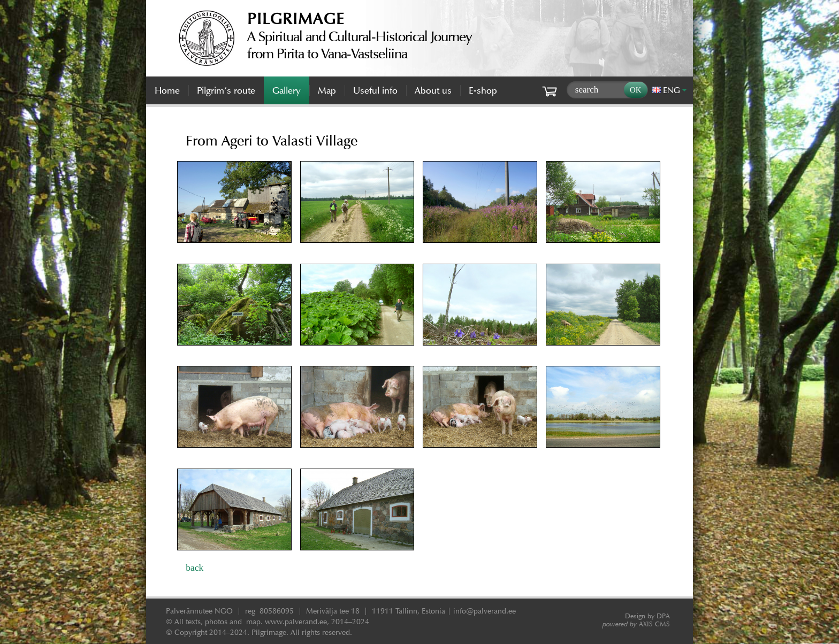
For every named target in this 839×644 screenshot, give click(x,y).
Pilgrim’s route (226, 90)
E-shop (483, 90)
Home (167, 90)
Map (327, 90)
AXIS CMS (636, 624)
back (195, 568)
